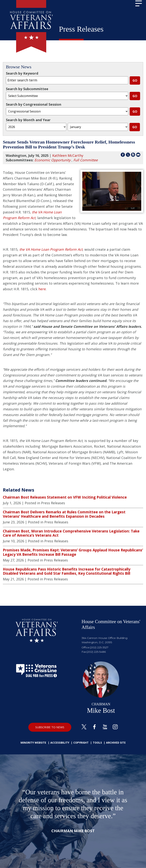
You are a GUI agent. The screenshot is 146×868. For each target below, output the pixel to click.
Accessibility (60, 743)
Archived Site (116, 743)
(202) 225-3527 (99, 647)
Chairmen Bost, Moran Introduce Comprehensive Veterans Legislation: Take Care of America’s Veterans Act (71, 533)
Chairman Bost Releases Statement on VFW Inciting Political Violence (65, 497)
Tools (97, 743)
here (42, 289)
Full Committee (86, 160)
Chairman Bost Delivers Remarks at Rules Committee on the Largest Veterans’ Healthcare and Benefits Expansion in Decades (64, 514)
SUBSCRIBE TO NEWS (50, 727)
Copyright (81, 743)
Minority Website (33, 743)
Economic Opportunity (52, 160)
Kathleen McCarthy (68, 155)
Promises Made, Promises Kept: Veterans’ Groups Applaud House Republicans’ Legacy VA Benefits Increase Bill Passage (73, 552)
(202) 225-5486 (96, 652)
